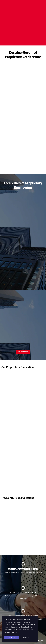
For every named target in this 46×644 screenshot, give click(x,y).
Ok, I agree (12, 637)
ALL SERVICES (23, 352)
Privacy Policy (28, 637)
